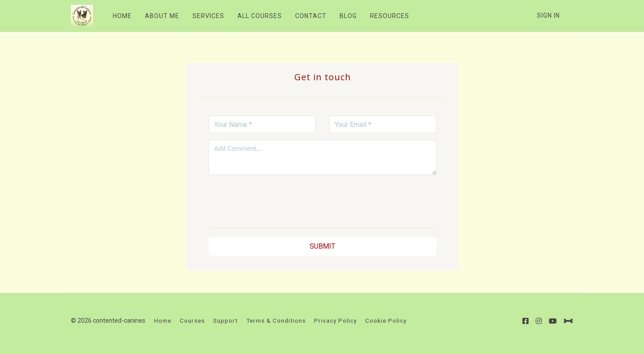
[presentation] (322, 199)
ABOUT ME (162, 16)
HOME (122, 16)
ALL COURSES (260, 16)
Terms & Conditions (276, 320)
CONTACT (311, 16)
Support (226, 320)
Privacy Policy (335, 320)
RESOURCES (390, 16)
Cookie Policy (386, 320)
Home (163, 320)
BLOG (348, 16)
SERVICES (208, 16)
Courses (192, 320)
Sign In (548, 15)
